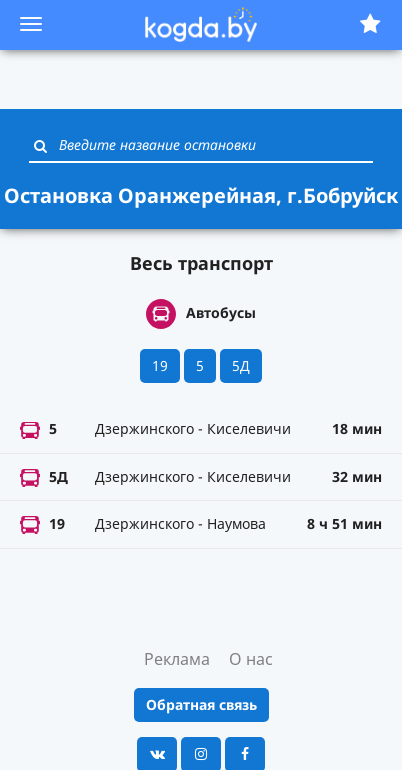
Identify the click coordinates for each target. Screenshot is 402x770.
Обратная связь (201, 704)
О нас (251, 659)
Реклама (177, 659)
